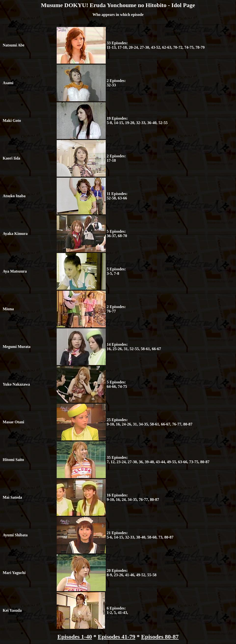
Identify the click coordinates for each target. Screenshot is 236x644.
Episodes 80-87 (160, 637)
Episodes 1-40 (75, 637)
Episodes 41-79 (117, 637)
